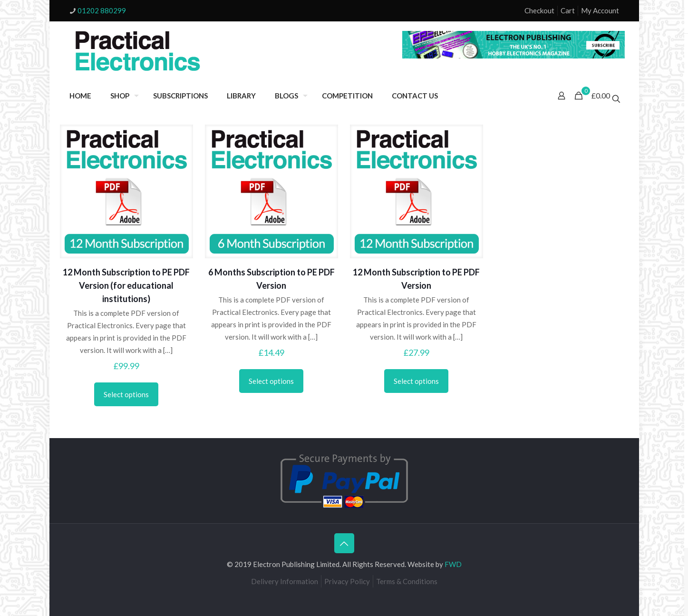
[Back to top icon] (344, 543)
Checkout (539, 10)
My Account (600, 10)
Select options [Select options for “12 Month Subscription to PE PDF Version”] (416, 381)
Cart (568, 10)
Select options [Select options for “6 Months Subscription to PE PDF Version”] (271, 381)
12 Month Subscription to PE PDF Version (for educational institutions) (126, 285)
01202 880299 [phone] (102, 10)
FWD (453, 564)
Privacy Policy (347, 581)
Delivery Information (285, 581)
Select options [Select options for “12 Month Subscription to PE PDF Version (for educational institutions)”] (126, 394)
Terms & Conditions (407, 581)
